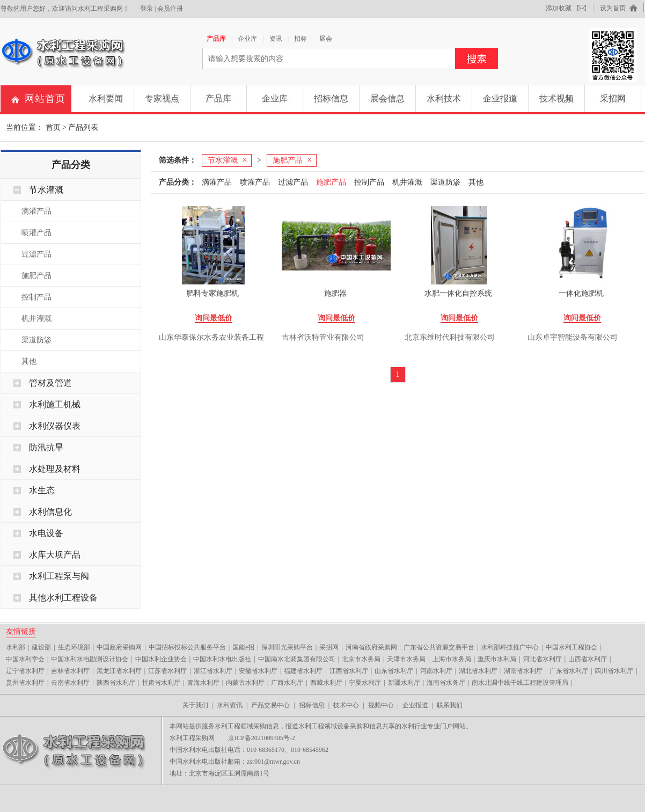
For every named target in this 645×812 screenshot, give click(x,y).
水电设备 (46, 533)
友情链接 (21, 631)
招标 (300, 39)
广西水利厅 (287, 683)
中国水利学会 (25, 659)
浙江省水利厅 (213, 671)
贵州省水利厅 (25, 683)
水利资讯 (230, 705)
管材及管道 (50, 383)
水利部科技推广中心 (510, 647)
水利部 (16, 647)
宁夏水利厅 (365, 683)
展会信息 (387, 98)
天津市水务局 (406, 659)
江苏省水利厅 (167, 671)
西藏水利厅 (326, 683)
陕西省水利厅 (116, 683)
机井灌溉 (36, 319)
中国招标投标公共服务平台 (187, 647)
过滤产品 (36, 254)
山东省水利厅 (394, 671)
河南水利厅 (436, 671)
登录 (146, 9)
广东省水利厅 (569, 671)
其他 (29, 361)
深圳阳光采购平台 (287, 647)
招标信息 (331, 98)
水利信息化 (50, 512)
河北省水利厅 (543, 659)
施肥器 (335, 293)
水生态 (42, 490)
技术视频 (556, 98)
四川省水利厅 (614, 671)
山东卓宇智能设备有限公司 (573, 337)
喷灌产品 (36, 233)
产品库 (216, 39)
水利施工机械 (55, 404)
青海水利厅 (203, 683)
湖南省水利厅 (523, 671)
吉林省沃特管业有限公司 (323, 337)
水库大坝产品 (55, 555)
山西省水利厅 (588, 659)
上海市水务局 (452, 659)
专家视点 (162, 98)
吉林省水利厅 (70, 671)
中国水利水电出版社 (222, 659)
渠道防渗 (36, 340)
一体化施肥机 (581, 293)
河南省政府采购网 (371, 647)
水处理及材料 (55, 469)
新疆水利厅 (404, 683)
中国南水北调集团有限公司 (297, 659)
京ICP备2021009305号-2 (262, 738)
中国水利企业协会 (161, 659)
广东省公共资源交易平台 (439, 647)
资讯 (276, 39)
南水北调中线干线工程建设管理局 (520, 683)
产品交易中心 (270, 705)
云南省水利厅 (70, 683)
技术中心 (346, 705)
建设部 (41, 647)
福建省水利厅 (303, 671)
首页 (53, 127)
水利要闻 (106, 98)
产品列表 (83, 127)
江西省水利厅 (349, 671)
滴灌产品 (36, 211)
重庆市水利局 (497, 659)
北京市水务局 (361, 659)
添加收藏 (559, 8)
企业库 (247, 39)
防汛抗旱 (46, 447)
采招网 (613, 98)
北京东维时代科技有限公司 (450, 337)
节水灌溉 (46, 190)
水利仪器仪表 (55, 426)
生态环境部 (74, 647)
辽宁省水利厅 (25, 671)
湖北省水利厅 (478, 671)
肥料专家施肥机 (212, 293)
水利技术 (444, 98)
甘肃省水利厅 (161, 683)
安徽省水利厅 (258, 671)
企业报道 (500, 98)
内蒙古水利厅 (245, 683)
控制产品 (36, 297)
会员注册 (170, 9)
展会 (326, 39)
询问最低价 (214, 318)
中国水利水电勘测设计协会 (90, 659)
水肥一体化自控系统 (458, 293)
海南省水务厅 (446, 683)
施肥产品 (36, 276)
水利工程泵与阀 (59, 576)
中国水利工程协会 (571, 647)
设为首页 (613, 8)
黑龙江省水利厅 (119, 671)
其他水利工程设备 (63, 598)
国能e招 (243, 647)
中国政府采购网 (119, 647)
